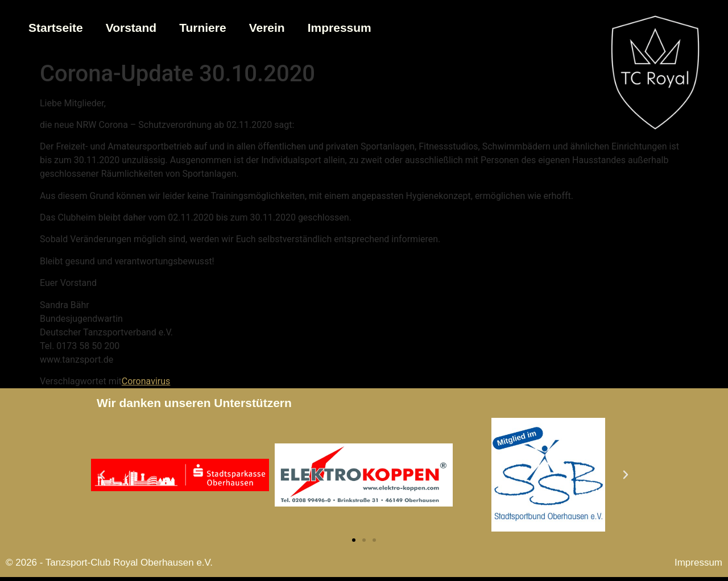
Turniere (202, 28)
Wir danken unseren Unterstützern (194, 403)
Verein (267, 28)
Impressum (340, 28)
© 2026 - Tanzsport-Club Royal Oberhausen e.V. (109, 563)
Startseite (56, 28)
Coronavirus (146, 381)
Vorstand (131, 28)
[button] (102, 475)
